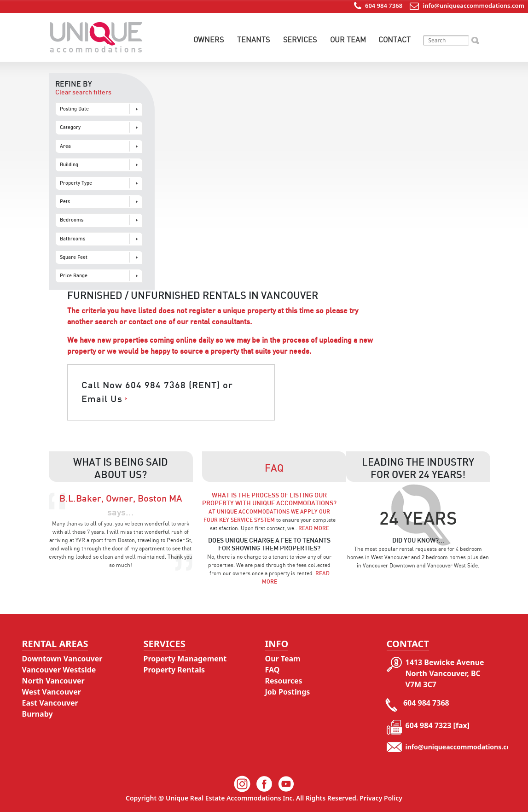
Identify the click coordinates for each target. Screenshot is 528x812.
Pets (65, 202)
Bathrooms (73, 239)
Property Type (76, 183)
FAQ (273, 670)
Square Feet (74, 257)
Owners (209, 40)
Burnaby (38, 714)
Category (70, 127)
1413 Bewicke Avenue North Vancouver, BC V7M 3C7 (445, 673)
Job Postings (288, 692)
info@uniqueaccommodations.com (474, 6)
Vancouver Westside (59, 670)
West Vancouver (52, 692)
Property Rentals (174, 670)
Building (69, 165)
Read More (314, 528)
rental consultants (220, 322)
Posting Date (74, 109)
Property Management (185, 659)
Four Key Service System (239, 520)
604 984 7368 (383, 6)
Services (300, 40)
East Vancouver (50, 703)
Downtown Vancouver (62, 659)
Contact (395, 40)
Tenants (253, 40)
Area (65, 146)
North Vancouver (53, 681)
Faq (274, 468)
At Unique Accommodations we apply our (269, 512)
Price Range (74, 276)
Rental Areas (55, 644)
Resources (284, 681)
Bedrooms (72, 220)
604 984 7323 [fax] (438, 725)
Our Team (348, 40)
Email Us (102, 399)
